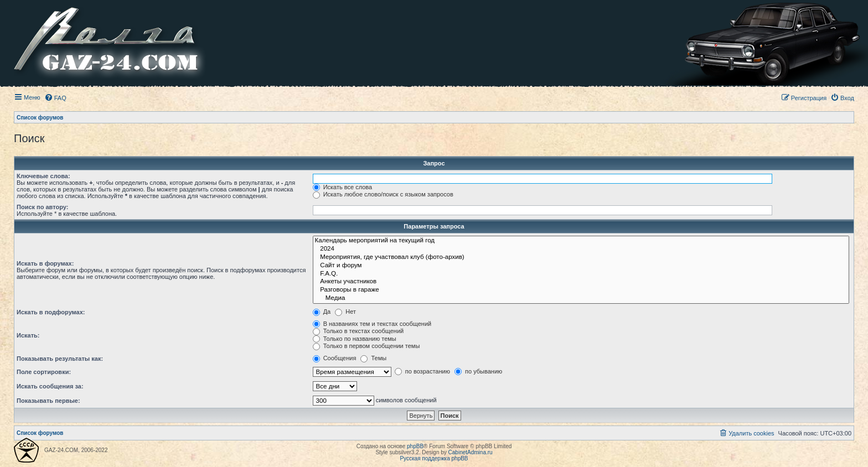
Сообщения (335, 358)
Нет (345, 312)
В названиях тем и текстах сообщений (372, 324)
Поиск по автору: (42, 207)
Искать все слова (343, 187)
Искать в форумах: (45, 263)
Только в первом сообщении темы (366, 346)
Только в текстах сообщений (358, 331)
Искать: (28, 335)
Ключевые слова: (43, 176)
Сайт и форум (581, 266)
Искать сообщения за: (50, 386)
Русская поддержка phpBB (434, 458)
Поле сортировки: (44, 372)
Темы (373, 358)
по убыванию (478, 371)
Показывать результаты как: (60, 359)
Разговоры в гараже (581, 290)
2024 (581, 249)
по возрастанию (422, 371)
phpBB (415, 446)
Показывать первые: (48, 401)
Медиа (581, 299)
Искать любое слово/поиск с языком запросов (383, 194)
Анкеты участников (581, 282)
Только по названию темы (355, 339)
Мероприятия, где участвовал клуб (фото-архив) (581, 258)
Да (322, 312)
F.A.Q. (581, 274)
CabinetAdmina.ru (471, 452)
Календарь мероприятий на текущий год (581, 241)
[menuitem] (55, 98)
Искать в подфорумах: (51, 312)
